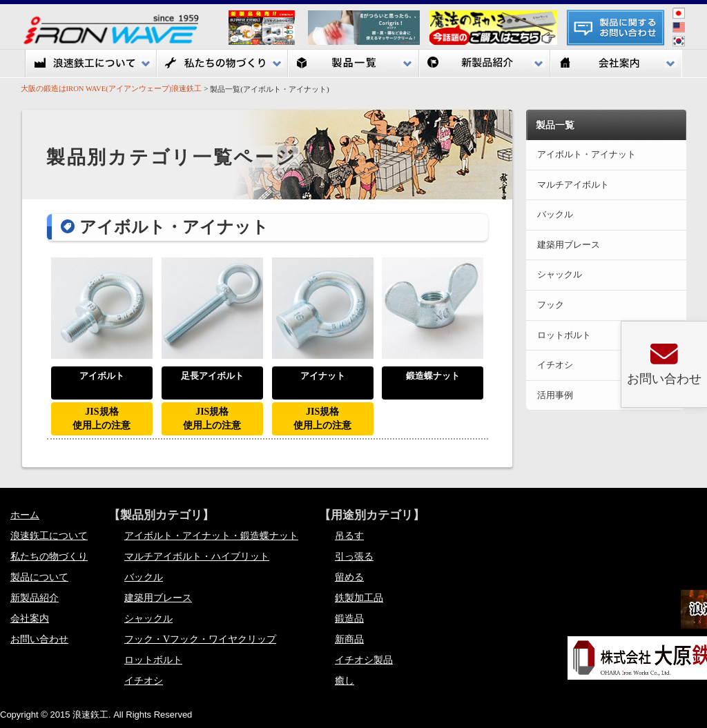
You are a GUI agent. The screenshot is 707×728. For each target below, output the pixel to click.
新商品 (349, 639)
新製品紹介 (485, 63)
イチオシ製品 (364, 660)
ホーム (25, 515)
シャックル (148, 619)
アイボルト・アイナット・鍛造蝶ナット (211, 536)
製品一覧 (353, 63)
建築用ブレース (158, 598)
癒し (345, 681)
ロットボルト (153, 660)
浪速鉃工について (91, 63)
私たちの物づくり (222, 63)
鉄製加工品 (359, 598)
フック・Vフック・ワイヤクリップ (200, 639)
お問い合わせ (39, 639)
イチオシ (144, 681)
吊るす (349, 536)
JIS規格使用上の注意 (101, 419)
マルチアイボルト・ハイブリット (197, 557)
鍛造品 (349, 619)
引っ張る (354, 557)
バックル (144, 577)
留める (349, 577)
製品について (39, 577)
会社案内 (616, 63)
